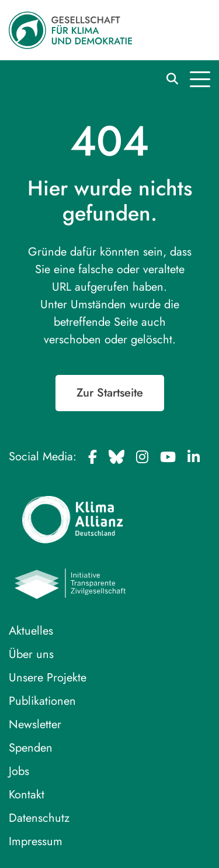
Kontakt (27, 795)
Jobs (19, 771)
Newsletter (35, 724)
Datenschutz (39, 818)
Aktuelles (31, 631)
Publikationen (42, 701)
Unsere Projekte (48, 678)
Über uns (31, 654)
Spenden (31, 748)
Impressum (36, 841)
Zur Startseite (110, 393)
